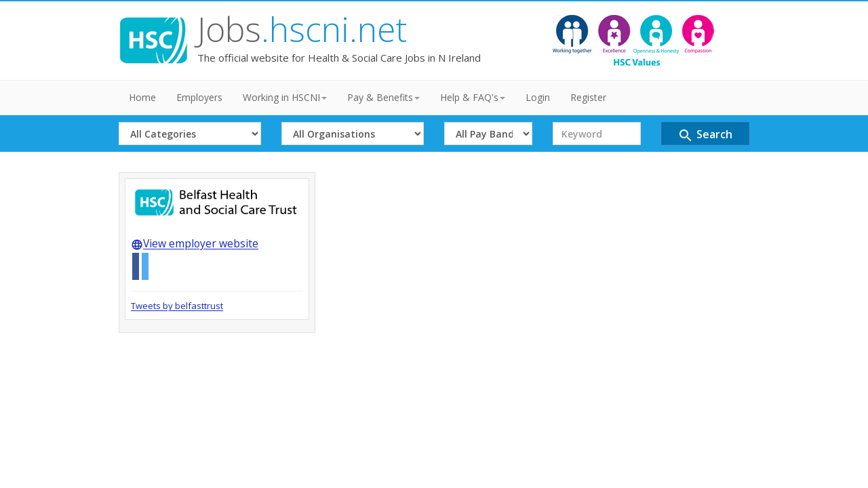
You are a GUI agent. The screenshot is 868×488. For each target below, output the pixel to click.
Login (538, 97)
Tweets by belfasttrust (177, 306)
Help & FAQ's (473, 97)
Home (142, 97)
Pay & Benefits (383, 97)
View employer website (195, 243)
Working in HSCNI (285, 97)
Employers (199, 97)
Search (705, 135)
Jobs (302, 29)
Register (588, 97)
